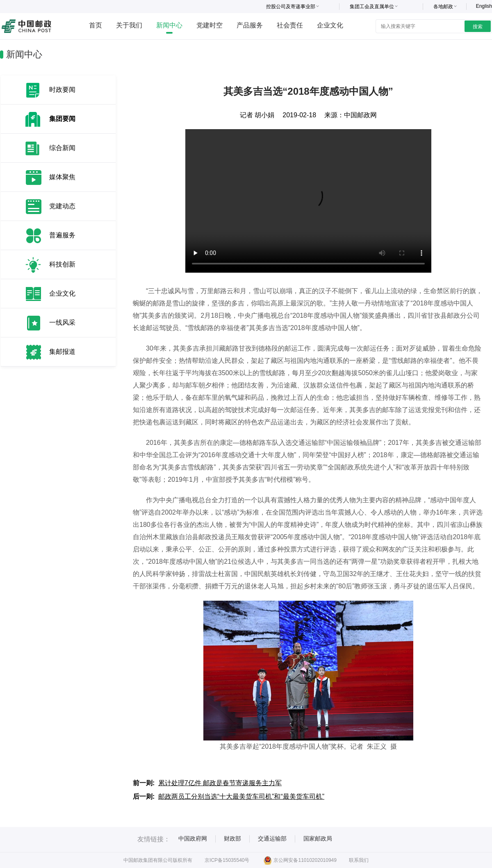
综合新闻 (62, 148)
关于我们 (129, 25)
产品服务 (250, 25)
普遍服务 (62, 235)
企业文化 (330, 25)
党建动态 (62, 206)
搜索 (478, 27)
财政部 (232, 838)
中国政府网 (193, 838)
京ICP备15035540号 (227, 860)
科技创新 (62, 264)
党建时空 (210, 25)
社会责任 (290, 25)
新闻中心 (169, 25)
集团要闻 (62, 119)
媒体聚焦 (62, 177)
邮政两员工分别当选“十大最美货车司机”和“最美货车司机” (241, 796)
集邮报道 (62, 352)
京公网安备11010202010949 (300, 860)
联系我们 (359, 860)
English (484, 6)
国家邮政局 (318, 838)
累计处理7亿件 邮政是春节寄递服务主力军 (220, 783)
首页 (96, 25)
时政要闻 (62, 90)
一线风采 (62, 322)
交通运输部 (272, 838)
